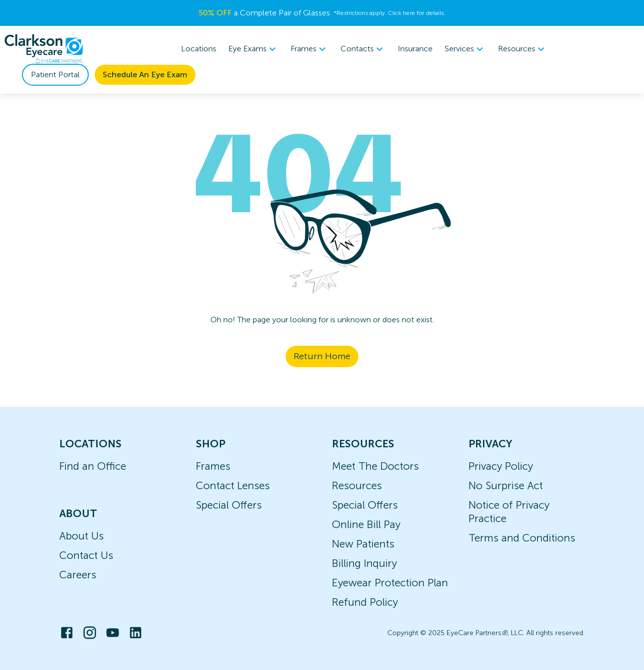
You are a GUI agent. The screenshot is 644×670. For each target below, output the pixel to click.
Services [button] (465, 49)
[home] (44, 49)
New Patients (363, 544)
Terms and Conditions (522, 538)
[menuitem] (253, 49)
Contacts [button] (363, 49)
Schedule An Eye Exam (145, 74)
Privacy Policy (501, 466)
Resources (357, 485)
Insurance (415, 49)
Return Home (322, 356)
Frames (213, 466)
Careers (78, 575)
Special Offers (229, 505)
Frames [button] (310, 49)
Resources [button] (523, 49)
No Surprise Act (506, 485)
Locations (199, 49)
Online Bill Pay (366, 524)
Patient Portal (55, 74)
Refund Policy (365, 602)
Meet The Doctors (375, 466)
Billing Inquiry (364, 563)
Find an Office (93, 466)
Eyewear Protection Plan (390, 583)
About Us (81, 536)
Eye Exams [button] (253, 49)
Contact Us (86, 555)
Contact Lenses (233, 485)
